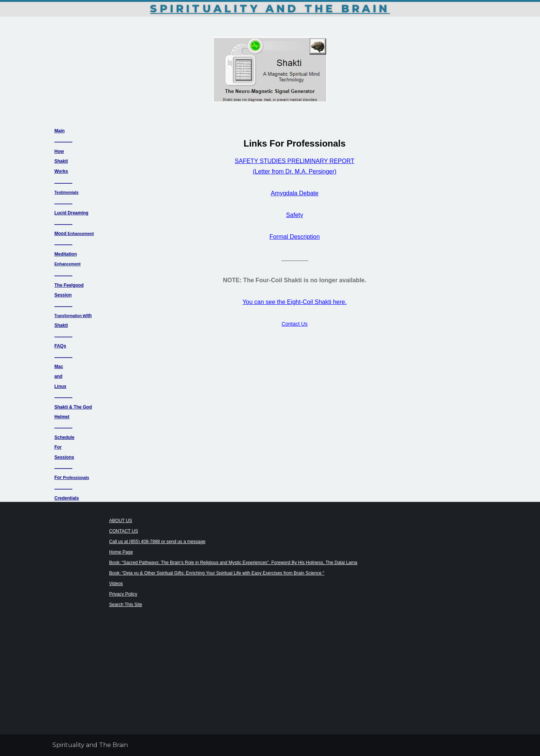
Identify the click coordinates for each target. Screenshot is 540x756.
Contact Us (295, 324)
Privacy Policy (123, 594)
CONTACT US (124, 531)
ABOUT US (121, 521)
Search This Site (126, 605)
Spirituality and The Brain (270, 9)
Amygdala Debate (295, 193)
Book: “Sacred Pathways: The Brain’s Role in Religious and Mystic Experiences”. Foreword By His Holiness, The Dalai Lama (233, 563)
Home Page (121, 552)
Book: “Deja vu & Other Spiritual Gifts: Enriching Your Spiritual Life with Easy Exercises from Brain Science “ (217, 573)
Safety (295, 215)
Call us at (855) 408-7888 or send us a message (157, 542)
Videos (116, 584)
